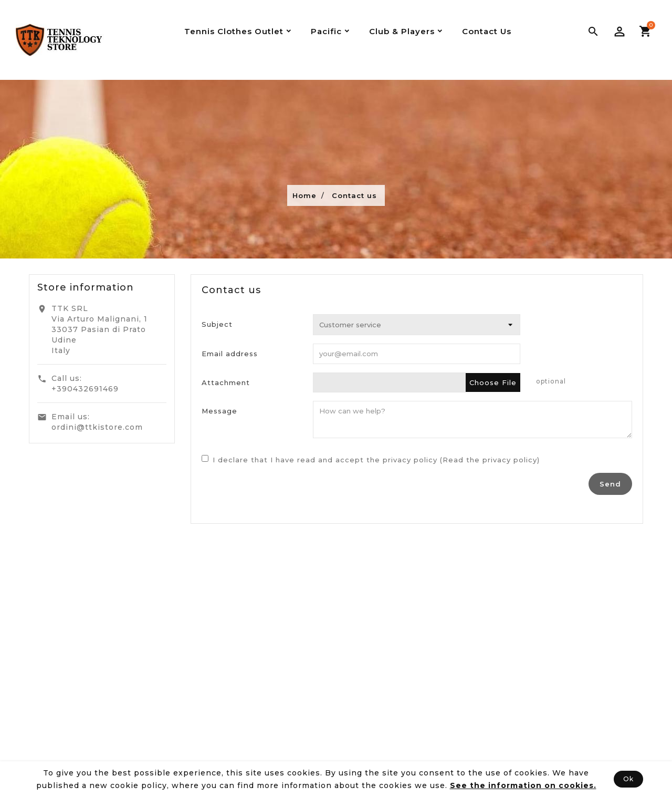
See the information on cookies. (523, 785)
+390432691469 (85, 389)
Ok (628, 779)
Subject (217, 324)
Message (219, 411)
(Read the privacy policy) (490, 460)
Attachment (226, 382)
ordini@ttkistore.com (97, 427)
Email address (230, 354)
